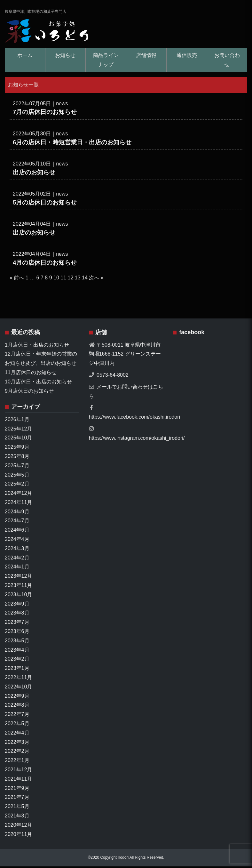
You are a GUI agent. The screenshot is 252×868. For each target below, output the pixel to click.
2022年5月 (17, 725)
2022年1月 (17, 762)
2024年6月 (17, 531)
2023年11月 (18, 587)
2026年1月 (17, 421)
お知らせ (65, 57)
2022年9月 (17, 698)
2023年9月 (17, 605)
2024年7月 (17, 522)
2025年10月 (18, 439)
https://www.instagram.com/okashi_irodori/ (137, 440)
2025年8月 (17, 458)
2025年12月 (18, 430)
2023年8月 (17, 615)
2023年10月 (18, 596)
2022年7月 (17, 716)
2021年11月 (18, 780)
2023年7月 (17, 624)
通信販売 (187, 57)
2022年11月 (18, 679)
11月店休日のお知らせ (31, 374)
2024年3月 (17, 550)
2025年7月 (17, 467)
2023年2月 (17, 661)
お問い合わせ (227, 61)
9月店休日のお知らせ (29, 393)
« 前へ (17, 280)
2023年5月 (17, 642)
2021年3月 (17, 817)
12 (71, 280)
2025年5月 (17, 476)
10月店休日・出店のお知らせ (38, 383)
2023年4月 (17, 651)
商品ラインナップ (106, 61)
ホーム (25, 57)
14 (85, 280)
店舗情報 (146, 57)
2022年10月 (18, 688)
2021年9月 (17, 790)
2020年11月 (18, 836)
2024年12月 (18, 495)
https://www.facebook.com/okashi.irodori (134, 418)
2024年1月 (17, 569)
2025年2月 (17, 485)
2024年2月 (17, 559)
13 (78, 280)
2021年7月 (17, 799)
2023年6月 (17, 633)
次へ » (96, 280)
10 (56, 280)
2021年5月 (17, 808)
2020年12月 (18, 827)
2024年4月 (17, 541)
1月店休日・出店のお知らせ (37, 346)
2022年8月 (17, 707)
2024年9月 (17, 513)
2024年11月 (18, 504)
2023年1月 (17, 670)
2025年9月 (17, 449)
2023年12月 (18, 578)
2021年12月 (18, 771)
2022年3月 (17, 744)
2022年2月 (17, 753)
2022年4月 (17, 734)
